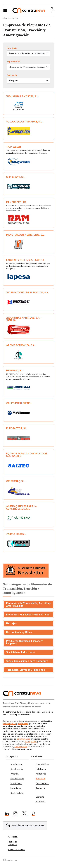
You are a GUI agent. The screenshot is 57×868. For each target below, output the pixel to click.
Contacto (40, 797)
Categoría (12, 48)
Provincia (12, 75)
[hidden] (25, 825)
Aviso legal (13, 837)
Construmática (23, 739)
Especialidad (13, 62)
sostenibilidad (21, 747)
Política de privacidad (13, 843)
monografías (31, 741)
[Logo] (29, 10)
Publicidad (41, 801)
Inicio (5, 18)
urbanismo (23, 724)
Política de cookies (16, 850)
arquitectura (9, 724)
